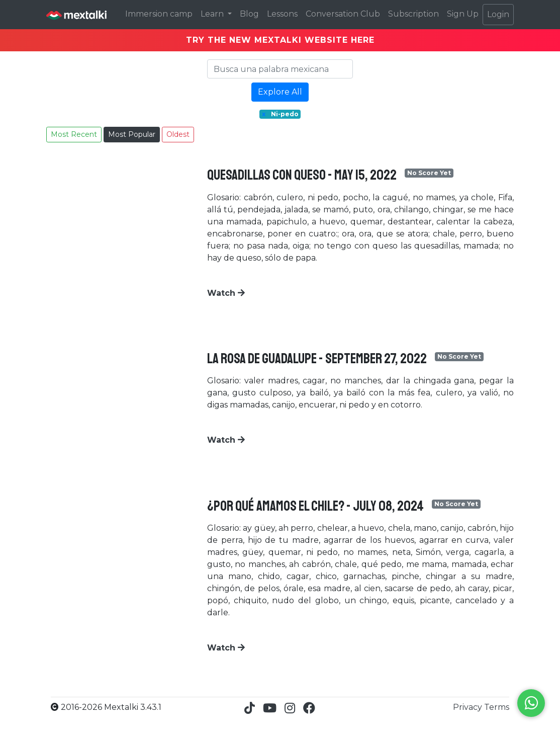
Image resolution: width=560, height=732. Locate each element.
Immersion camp (159, 14)
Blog (249, 14)
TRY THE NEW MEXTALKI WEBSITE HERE (280, 40)
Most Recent (74, 134)
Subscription (413, 14)
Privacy (469, 707)
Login (498, 14)
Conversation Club (343, 14)
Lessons (282, 14)
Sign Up (463, 14)
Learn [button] (213, 14)
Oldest (178, 134)
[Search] (280, 69)
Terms (497, 707)
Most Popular (132, 134)
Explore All (280, 92)
